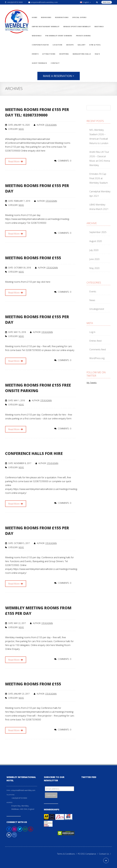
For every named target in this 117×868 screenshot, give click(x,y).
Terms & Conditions (67, 854)
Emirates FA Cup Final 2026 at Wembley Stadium (99, 178)
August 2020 (96, 241)
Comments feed (98, 349)
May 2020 (94, 268)
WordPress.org (97, 358)
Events (93, 291)
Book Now (107, 2)
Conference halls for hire (34, 453)
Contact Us (105, 854)
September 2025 (98, 232)
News (21, 129)
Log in (92, 332)
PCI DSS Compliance (88, 854)
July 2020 (94, 250)
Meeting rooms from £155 (33, 258)
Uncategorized (97, 309)
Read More (16, 161)
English (85, 2)
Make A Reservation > (59, 76)
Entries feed (95, 341)
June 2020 (94, 259)
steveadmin (51, 125)
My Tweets (92, 383)
